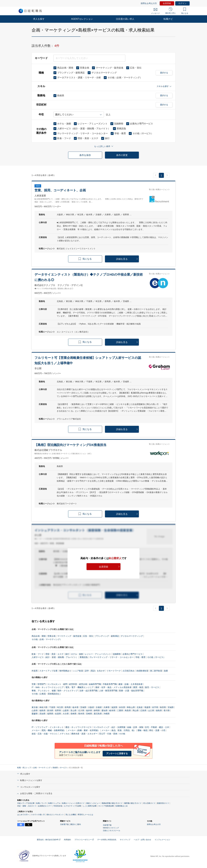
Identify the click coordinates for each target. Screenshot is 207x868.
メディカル (65, 734)
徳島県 (159, 710)
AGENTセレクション (82, 19)
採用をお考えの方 (149, 3)
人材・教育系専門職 (108, 691)
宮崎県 (89, 714)
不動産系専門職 (110, 684)
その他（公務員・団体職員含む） (47, 694)
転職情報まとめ (122, 806)
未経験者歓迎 (142, 671)
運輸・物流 (142, 730)
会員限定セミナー (45, 806)
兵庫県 (107, 707)
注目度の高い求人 (125, 19)
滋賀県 (114, 707)
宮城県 (171, 707)
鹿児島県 (98, 714)
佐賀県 (58, 714)
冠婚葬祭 (117, 654)
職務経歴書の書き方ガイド (112, 803)
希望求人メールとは (85, 815)
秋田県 (163, 707)
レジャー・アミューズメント (98, 654)
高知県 (42, 714)
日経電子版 (107, 825)
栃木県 (75, 707)
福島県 (42, 710)
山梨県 (66, 710)
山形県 (35, 710)
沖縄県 (107, 714)
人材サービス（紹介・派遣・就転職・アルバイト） (55, 657)
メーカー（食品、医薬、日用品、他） (119, 730)
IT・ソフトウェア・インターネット (48, 727)
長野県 (58, 710)
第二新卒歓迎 (156, 671)
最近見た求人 (170, 11)
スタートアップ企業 (48, 671)
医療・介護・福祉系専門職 (131, 691)
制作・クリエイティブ (68, 691)
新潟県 (50, 710)
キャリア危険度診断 (106, 806)
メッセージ (155, 11)
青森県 (147, 707)
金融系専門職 (95, 684)
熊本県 (81, 714)
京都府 (99, 707)
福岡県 (50, 714)
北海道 (140, 707)
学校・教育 (140, 657)
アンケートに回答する (117, 753)
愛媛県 (35, 714)
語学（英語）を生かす (95, 671)
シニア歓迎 (78, 671)
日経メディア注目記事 (26, 803)
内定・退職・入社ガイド (27, 806)
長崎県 (73, 714)
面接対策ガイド (163, 803)
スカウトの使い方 (38, 815)
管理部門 (41, 684)
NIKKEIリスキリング (111, 828)
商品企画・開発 (39, 636)
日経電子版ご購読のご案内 (70, 824)
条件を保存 (85, 155)
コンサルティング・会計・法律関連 (109, 727)
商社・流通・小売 (157, 730)
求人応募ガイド (149, 803)
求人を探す (39, 19)
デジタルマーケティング (132, 636)
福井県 (89, 710)
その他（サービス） (156, 657)
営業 (34, 684)
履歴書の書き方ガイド (133, 803)
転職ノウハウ (41, 803)
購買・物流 (138, 687)
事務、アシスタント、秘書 (44, 691)
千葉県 (52, 707)
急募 (166, 671)
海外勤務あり (65, 671)
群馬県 (68, 707)
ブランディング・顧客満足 (107, 636)
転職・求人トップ (24, 768)
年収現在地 (58, 806)
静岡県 (97, 710)
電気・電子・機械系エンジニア (79, 687)
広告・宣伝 (88, 636)
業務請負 (84, 657)
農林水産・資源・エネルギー (84, 734)
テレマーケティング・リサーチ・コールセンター (112, 657)
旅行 (67, 654)
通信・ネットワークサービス (78, 727)
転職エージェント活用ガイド (73, 803)
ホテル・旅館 (77, 654)
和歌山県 (131, 707)
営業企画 (51, 636)
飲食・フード (38, 654)
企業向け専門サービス (133, 654)
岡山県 (136, 710)
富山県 (73, 710)
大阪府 (91, 707)
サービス (63, 768)
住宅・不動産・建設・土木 (157, 727)
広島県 (143, 710)
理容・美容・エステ (54, 654)
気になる (185, 11)
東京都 (35, 707)
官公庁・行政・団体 (108, 734)
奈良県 (122, 707)
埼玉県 (60, 707)
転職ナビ (168, 19)
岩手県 (155, 707)
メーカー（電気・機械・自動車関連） (49, 730)
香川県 (167, 710)
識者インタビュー (93, 803)
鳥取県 (128, 710)
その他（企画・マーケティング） (47, 639)
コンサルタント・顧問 (57, 684)
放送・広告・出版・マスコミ (45, 734)
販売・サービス (152, 687)
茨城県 (83, 707)
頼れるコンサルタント (55, 815)
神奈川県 (43, 707)
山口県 (151, 710)
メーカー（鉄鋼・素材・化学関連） (84, 730)
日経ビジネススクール (112, 831)
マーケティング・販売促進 (69, 636)
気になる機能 (71, 815)
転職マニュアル (54, 803)
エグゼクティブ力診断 (72, 806)
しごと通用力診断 (90, 806)
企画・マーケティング (42, 768)
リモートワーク (114, 671)
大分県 (66, 714)
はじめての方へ (23, 815)
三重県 (120, 710)
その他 (122, 734)
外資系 (35, 671)
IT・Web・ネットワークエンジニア (48, 687)
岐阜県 (112, 710)
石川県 (81, 710)
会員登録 (167, 3)
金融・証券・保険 (135, 727)
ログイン (182, 3)
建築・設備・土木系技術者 (131, 684)
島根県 (55, 768)
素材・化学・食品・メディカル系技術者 (113, 687)
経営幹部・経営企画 (78, 684)
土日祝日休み (129, 671)
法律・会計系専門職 (88, 691)
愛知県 (105, 710)
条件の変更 (122, 155)
